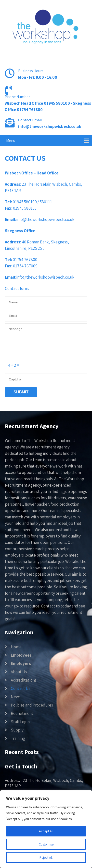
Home (16, 647)
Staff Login (20, 722)
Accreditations (24, 680)
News (16, 697)
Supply (17, 730)
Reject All (46, 857)
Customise (46, 844)
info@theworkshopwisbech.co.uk (50, 126)
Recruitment (22, 713)
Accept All (46, 831)
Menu (11, 141)
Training (18, 738)
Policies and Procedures (32, 705)
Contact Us (21, 688)
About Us (19, 672)
